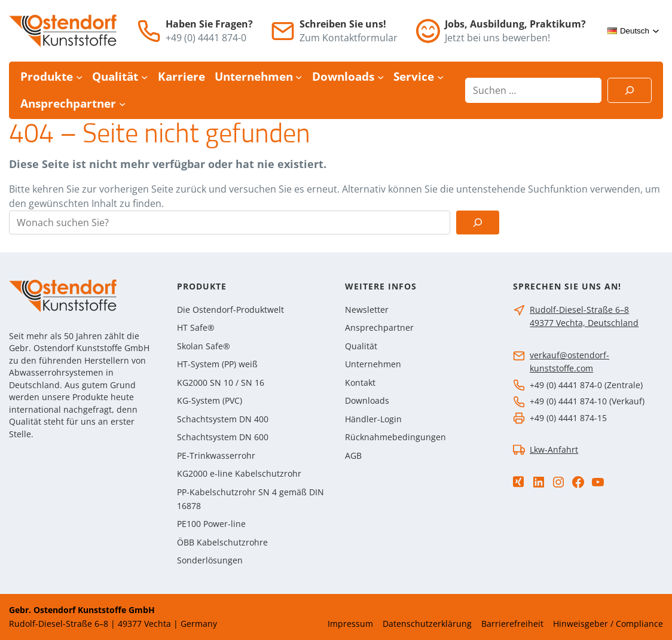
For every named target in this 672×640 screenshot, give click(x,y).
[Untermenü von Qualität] (144, 77)
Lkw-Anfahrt (554, 449)
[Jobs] (428, 31)
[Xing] (518, 482)
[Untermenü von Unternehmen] (299, 77)
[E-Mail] (283, 31)
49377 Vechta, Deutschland (584, 323)
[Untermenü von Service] (440, 77)
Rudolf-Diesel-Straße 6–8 (579, 310)
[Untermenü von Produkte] (79, 77)
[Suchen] (630, 90)
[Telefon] (149, 31)
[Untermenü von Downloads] (381, 77)
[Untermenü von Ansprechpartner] (122, 103)
